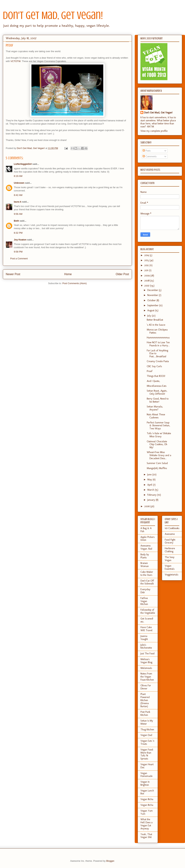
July (150, 316)
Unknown (19, 183)
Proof (150, 371)
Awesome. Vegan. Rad (146, 547)
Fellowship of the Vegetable (148, 611)
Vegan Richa (147, 799)
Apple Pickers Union (147, 539)
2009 (147, 276)
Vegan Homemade (146, 775)
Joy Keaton (20, 240)
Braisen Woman (145, 565)
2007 (147, 286)
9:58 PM (18, 252)
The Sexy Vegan (170, 559)
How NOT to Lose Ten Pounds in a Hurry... (158, 344)
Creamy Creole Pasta (158, 361)
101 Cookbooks (172, 528)
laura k (18, 202)
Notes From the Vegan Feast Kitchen (147, 677)
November (153, 295)
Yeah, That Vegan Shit (146, 836)
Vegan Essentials (170, 567)
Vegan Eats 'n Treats (147, 742)
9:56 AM (18, 214)
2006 (147, 506)
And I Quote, (153, 381)
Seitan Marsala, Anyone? (155, 408)
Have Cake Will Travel (146, 629)
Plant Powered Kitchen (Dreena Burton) (145, 700)
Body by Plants (145, 556)
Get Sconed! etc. (147, 620)
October (152, 300)
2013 (147, 260)
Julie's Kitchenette (146, 646)
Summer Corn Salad (157, 463)
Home (68, 274)
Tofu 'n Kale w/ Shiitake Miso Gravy (159, 435)
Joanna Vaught (144, 638)
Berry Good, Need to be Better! (158, 400)
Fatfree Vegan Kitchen (144, 601)
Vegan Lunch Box (147, 792)
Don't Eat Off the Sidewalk (147, 582)
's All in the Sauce (156, 325)
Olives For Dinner (146, 687)
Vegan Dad (146, 735)
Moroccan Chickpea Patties (157, 331)
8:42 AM (18, 195)
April (150, 485)
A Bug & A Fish (146, 530)
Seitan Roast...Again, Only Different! (157, 392)
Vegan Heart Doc (147, 766)
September (153, 305)
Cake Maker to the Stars (147, 573)
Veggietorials (171, 575)
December (153, 290)
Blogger (110, 861)
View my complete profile (154, 131)
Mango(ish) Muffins (157, 468)
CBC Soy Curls (154, 366)
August (151, 310)
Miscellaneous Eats (157, 386)
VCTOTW (16, 61)
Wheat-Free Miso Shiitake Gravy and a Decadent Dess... (159, 455)
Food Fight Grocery (170, 541)
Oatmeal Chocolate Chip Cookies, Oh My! (157, 445)
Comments (150, 156)
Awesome (170, 534)
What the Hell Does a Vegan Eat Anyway (146, 824)
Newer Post (13, 274)
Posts (147, 151)
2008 (147, 281)
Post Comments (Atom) (74, 283)
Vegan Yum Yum (147, 812)
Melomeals (146, 668)
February (152, 495)
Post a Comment (19, 259)
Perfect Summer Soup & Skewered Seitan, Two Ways (158, 426)
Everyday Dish (145, 591)
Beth (16, 221)
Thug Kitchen (147, 730)
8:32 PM (18, 233)
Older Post (122, 274)
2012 (147, 265)
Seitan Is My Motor (147, 722)
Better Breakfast (155, 320)
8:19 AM (18, 176)
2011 (147, 270)
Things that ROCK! (156, 376)
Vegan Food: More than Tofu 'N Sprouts (147, 754)
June (150, 475)
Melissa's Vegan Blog (146, 661)
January (152, 500)
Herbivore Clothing (170, 550)
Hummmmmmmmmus (158, 338)
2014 (147, 255)
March (151, 490)
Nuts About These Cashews (156, 416)
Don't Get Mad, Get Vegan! (53, 15)
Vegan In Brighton (145, 783)
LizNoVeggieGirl (23, 164)
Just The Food (147, 654)
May (150, 480)
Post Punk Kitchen (145, 713)
